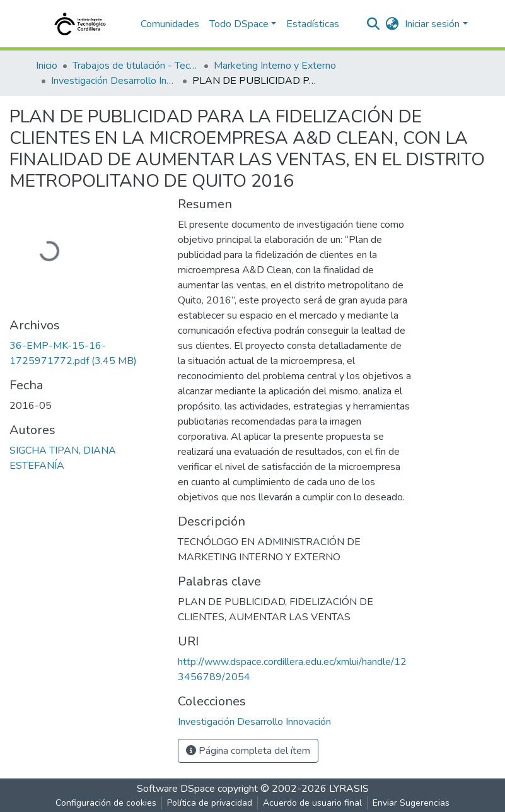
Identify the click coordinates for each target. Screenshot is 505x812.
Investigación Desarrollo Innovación (114, 81)
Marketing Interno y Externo (275, 66)
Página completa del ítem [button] (248, 751)
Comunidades (170, 24)
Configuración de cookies (106, 803)
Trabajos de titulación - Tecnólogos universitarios (136, 66)
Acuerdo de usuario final (312, 803)
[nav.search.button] (373, 24)
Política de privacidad (210, 803)
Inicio (47, 66)
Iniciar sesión (432, 24)
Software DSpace (176, 789)
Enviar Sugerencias (411, 803)
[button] (392, 24)
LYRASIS (349, 789)
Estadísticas (313, 24)
